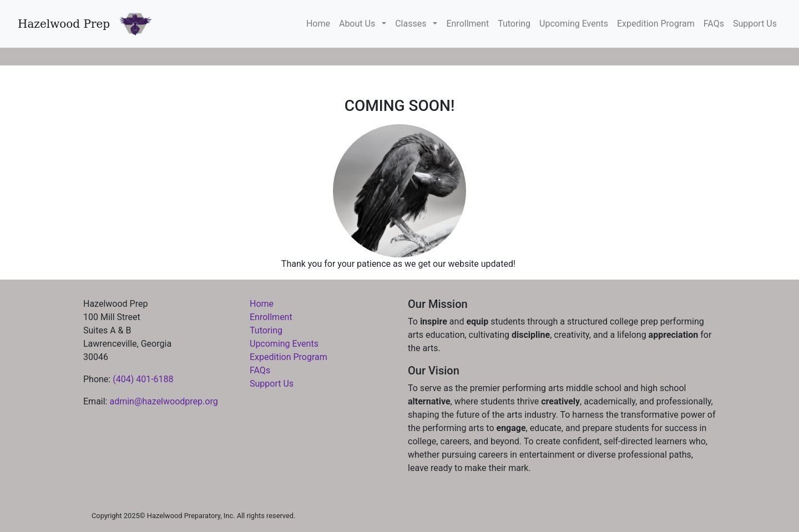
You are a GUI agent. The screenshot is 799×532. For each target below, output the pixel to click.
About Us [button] (359, 24)
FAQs (714, 24)
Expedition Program (656, 24)
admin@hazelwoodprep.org (163, 401)
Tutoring (514, 24)
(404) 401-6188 (143, 379)
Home (318, 24)
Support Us (755, 24)
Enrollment (467, 24)
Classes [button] (413, 24)
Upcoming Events (574, 24)
